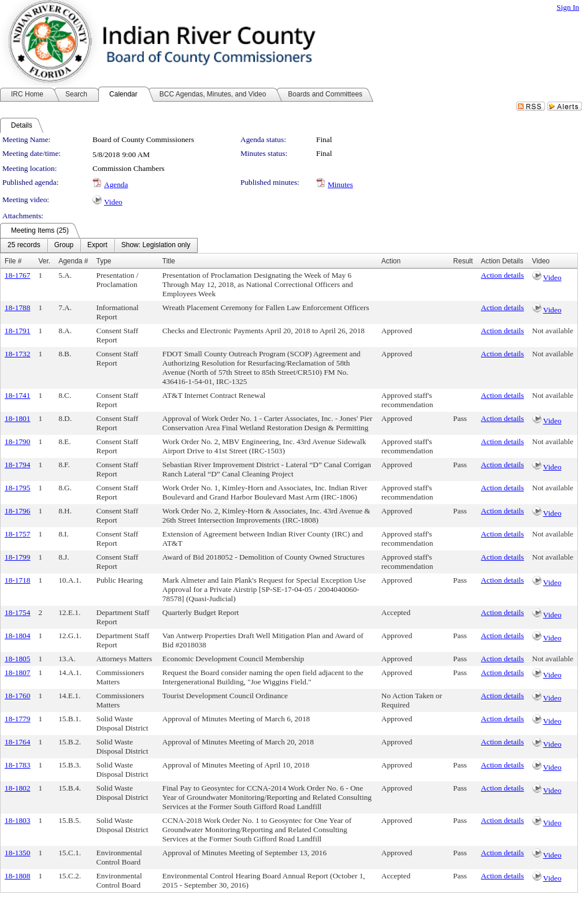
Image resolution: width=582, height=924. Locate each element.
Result (463, 261)
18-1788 (17, 308)
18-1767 (17, 275)
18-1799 (17, 557)
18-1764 (17, 742)
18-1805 (17, 659)
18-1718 (17, 580)
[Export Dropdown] (97, 245)
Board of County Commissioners (143, 139)
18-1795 (17, 488)
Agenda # (73, 261)
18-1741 (17, 395)
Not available (553, 331)
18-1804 (17, 636)
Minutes (340, 185)
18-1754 (17, 612)
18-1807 (17, 672)
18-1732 (17, 354)
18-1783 (17, 765)
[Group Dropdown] (64, 245)
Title (169, 261)
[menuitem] (24, 245)
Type (104, 261)
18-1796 (17, 511)
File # (13, 261)
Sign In (568, 7)
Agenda (116, 185)
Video (113, 202)
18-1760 (17, 696)
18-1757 (17, 534)
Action (391, 261)
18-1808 (17, 876)
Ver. (44, 261)
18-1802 (17, 788)
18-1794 (17, 465)
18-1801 (17, 418)
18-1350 (17, 853)
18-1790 (17, 441)
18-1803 (17, 820)
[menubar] (99, 245)
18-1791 (17, 331)
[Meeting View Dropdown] (156, 245)
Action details (502, 275)
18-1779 (17, 719)
